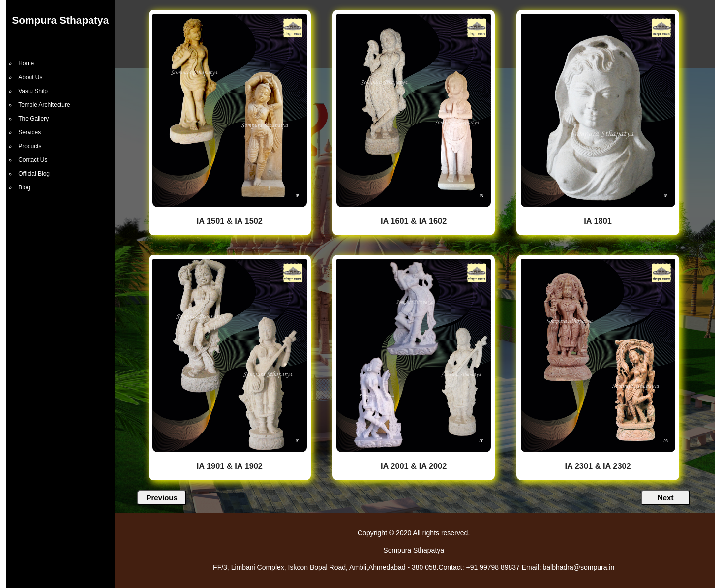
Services (30, 132)
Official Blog (34, 174)
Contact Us (33, 160)
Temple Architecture (44, 105)
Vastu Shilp (33, 91)
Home (26, 63)
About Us (30, 77)
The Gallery (33, 119)
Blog (24, 187)
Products (30, 146)
